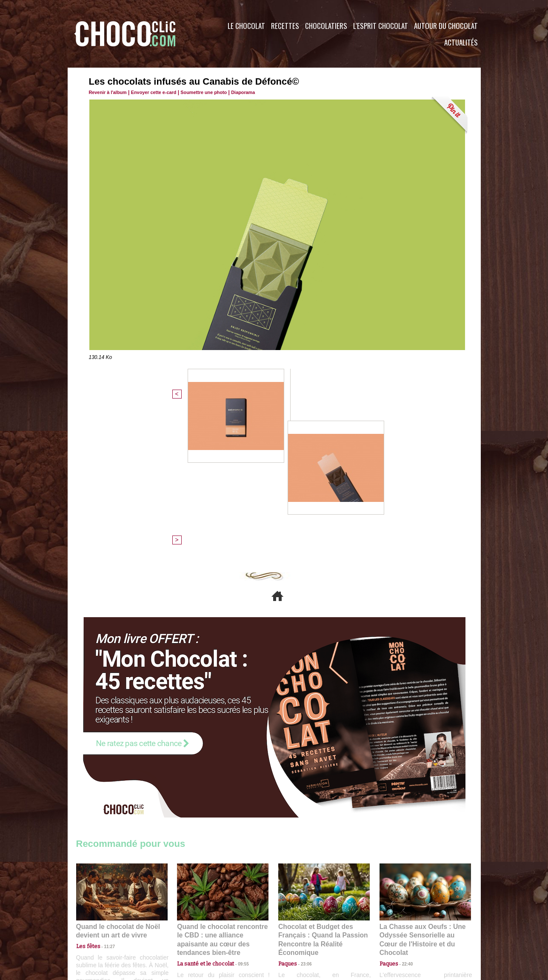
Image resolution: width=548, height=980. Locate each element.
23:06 (303, 817)
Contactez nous (102, 929)
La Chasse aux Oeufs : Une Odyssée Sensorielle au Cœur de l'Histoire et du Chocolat (422, 790)
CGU (189, 929)
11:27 (105, 800)
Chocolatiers (326, 26)
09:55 (237, 808)
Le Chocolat (246, 26)
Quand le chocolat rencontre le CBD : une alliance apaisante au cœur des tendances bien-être (222, 790)
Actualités (461, 42)
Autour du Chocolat (446, 26)
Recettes (285, 26)
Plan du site (298, 929)
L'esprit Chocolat (381, 26)
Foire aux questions (405, 929)
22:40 (404, 808)
